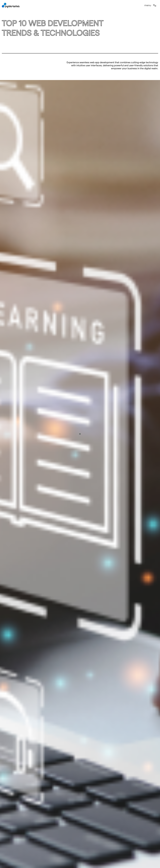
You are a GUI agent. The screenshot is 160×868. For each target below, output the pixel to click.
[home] (11, 5)
